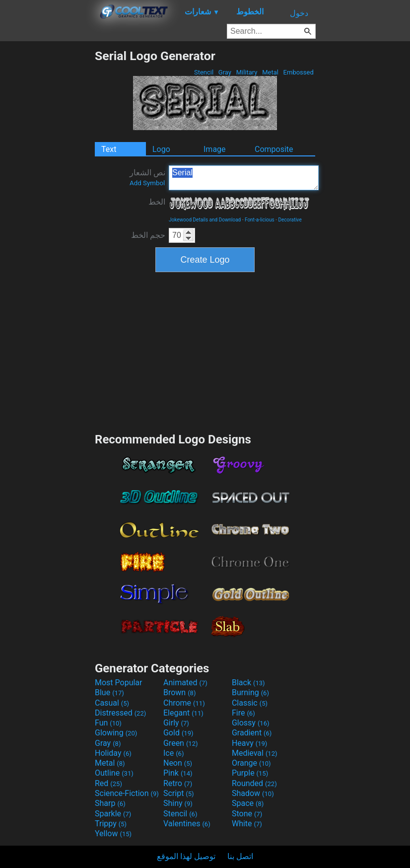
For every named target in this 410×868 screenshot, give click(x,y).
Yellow (113, 833)
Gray (225, 72)
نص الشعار (147, 177)
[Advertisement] (47, 198)
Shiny (178, 803)
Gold (178, 733)
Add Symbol (147, 183)
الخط (157, 202)
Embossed (298, 72)
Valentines (187, 824)
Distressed (120, 713)
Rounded (254, 783)
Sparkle (113, 814)
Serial (244, 178)
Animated (185, 683)
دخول (299, 13)
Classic (250, 703)
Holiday (113, 753)
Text (109, 149)
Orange (251, 763)
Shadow (253, 793)
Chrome (184, 703)
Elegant (183, 713)
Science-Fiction (127, 793)
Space (248, 803)
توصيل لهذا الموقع (186, 856)
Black (248, 683)
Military (246, 72)
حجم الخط (148, 235)
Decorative (290, 220)
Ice (173, 753)
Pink (178, 773)
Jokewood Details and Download (205, 220)
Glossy (251, 723)
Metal (270, 72)
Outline (114, 773)
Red (108, 783)
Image (215, 149)
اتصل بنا (240, 856)
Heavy (249, 743)
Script (179, 793)
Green (181, 743)
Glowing (116, 733)
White (247, 824)
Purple (250, 773)
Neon (178, 763)
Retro (178, 783)
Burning (250, 692)
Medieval (255, 753)
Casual (112, 703)
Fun (108, 723)
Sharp (110, 803)
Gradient (252, 733)
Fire (243, 713)
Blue (109, 692)
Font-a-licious (260, 220)
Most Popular (119, 683)
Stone (247, 814)
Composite (274, 149)
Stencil (204, 72)
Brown (179, 692)
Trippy (111, 824)
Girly (176, 723)
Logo (161, 149)
